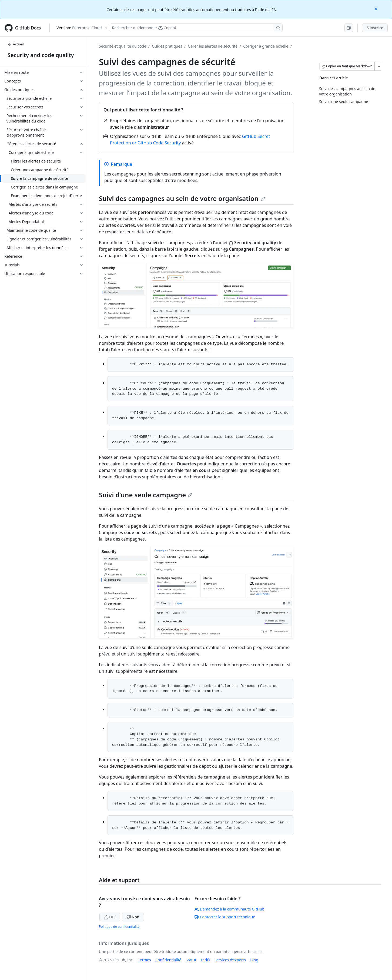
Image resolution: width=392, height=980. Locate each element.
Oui (110, 917)
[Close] (377, 9)
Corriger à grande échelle (266, 46)
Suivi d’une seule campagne (146, 495)
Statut (191, 960)
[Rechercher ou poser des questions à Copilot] (196, 28)
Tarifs (205, 960)
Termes (145, 960)
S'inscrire (375, 28)
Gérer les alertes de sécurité (213, 46)
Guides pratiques (167, 46)
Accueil (16, 44)
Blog (254, 960)
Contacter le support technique (225, 917)
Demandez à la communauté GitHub (229, 909)
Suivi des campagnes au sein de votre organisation (182, 198)
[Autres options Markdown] (379, 66)
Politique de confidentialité (119, 927)
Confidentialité (168, 960)
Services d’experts (230, 960)
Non (133, 917)
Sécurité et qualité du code (123, 46)
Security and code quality (41, 55)
